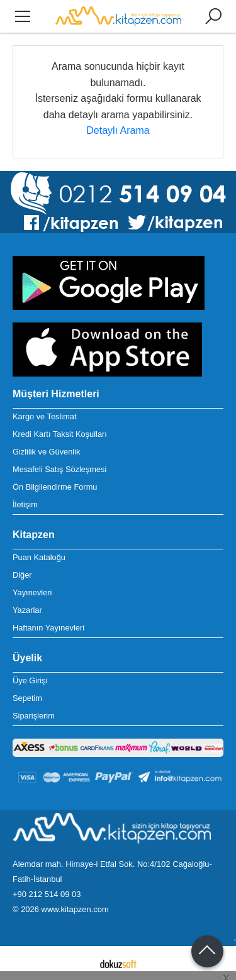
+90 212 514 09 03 (47, 894)
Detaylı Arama (118, 130)
